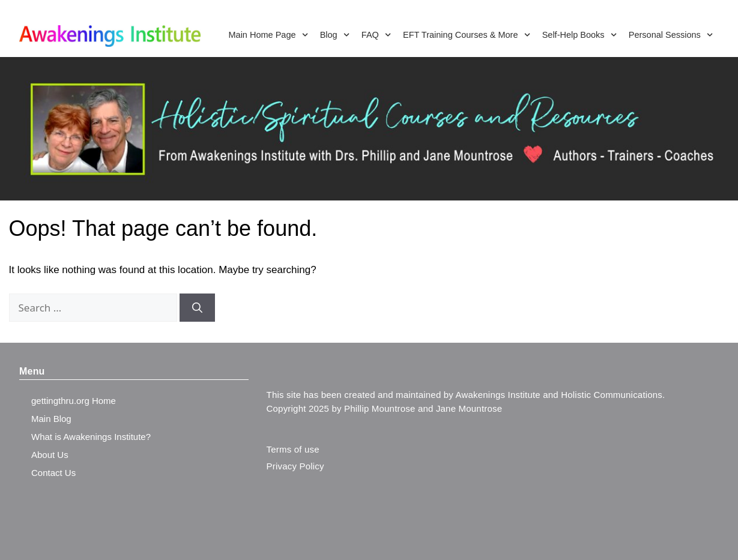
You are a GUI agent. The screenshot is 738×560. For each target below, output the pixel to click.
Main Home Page (268, 35)
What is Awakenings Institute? (91, 437)
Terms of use (293, 449)
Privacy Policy (295, 466)
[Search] (197, 308)
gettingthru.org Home (74, 401)
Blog (335, 35)
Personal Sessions (671, 35)
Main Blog (51, 419)
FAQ (376, 35)
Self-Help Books (579, 35)
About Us (50, 455)
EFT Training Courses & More (467, 35)
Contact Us (53, 473)
